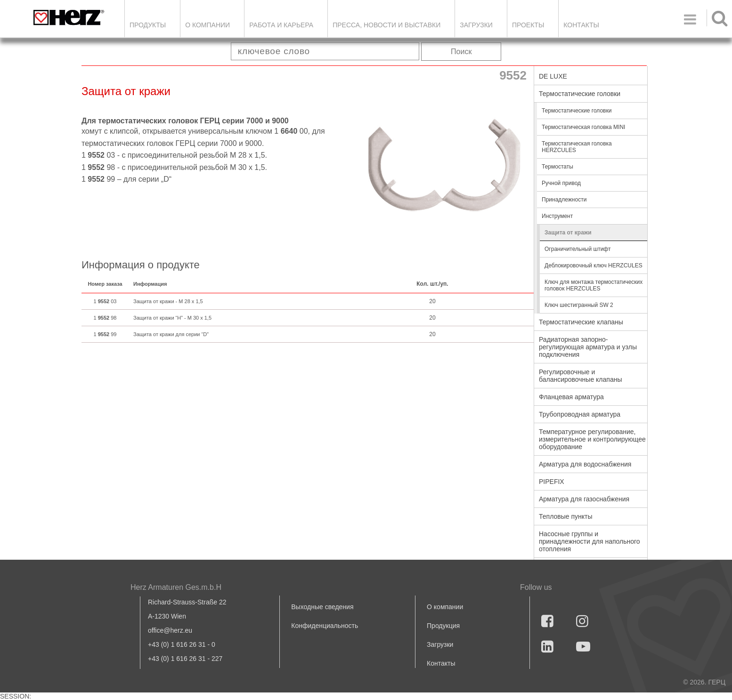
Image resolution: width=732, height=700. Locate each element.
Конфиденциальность (325, 626)
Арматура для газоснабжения (584, 499)
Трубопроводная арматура (580, 414)
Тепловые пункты (566, 516)
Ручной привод (561, 183)
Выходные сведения (322, 607)
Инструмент (557, 216)
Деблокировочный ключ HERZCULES (594, 266)
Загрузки (440, 644)
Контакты (581, 25)
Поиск (461, 52)
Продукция (443, 626)
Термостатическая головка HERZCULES (577, 147)
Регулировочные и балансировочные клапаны (580, 376)
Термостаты (557, 167)
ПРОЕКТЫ (528, 25)
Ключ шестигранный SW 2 (579, 305)
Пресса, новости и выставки (386, 25)
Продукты (148, 25)
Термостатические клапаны (581, 322)
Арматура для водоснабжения (585, 464)
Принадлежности (564, 200)
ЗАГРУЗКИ (476, 25)
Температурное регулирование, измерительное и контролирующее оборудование (592, 439)
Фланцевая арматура (571, 397)
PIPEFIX (552, 482)
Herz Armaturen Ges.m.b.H (176, 587)
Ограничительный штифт (577, 249)
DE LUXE (553, 76)
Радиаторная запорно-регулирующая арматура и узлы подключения (588, 347)
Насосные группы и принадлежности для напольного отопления (590, 541)
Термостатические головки (580, 94)
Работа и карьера (281, 25)
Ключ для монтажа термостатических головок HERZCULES (594, 285)
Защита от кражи (568, 233)
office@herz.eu (170, 630)
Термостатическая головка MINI (583, 127)
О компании (207, 25)
